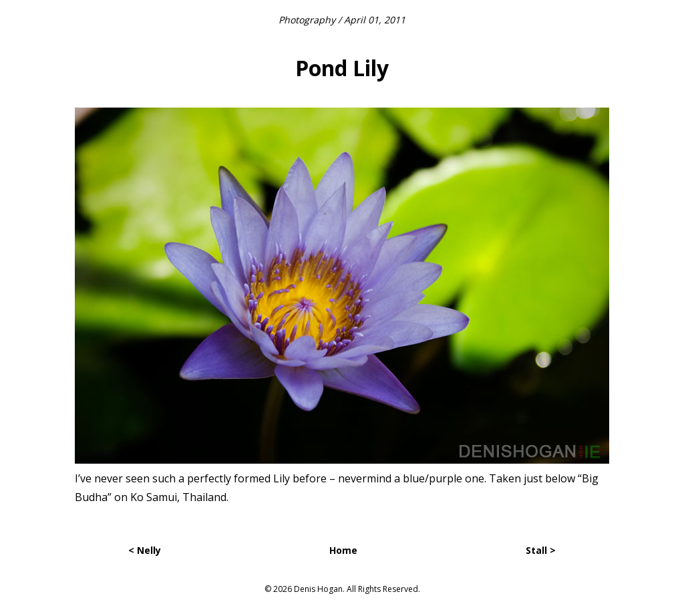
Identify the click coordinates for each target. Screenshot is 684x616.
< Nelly (145, 550)
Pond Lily (342, 68)
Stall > (541, 550)
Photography (307, 20)
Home (343, 550)
